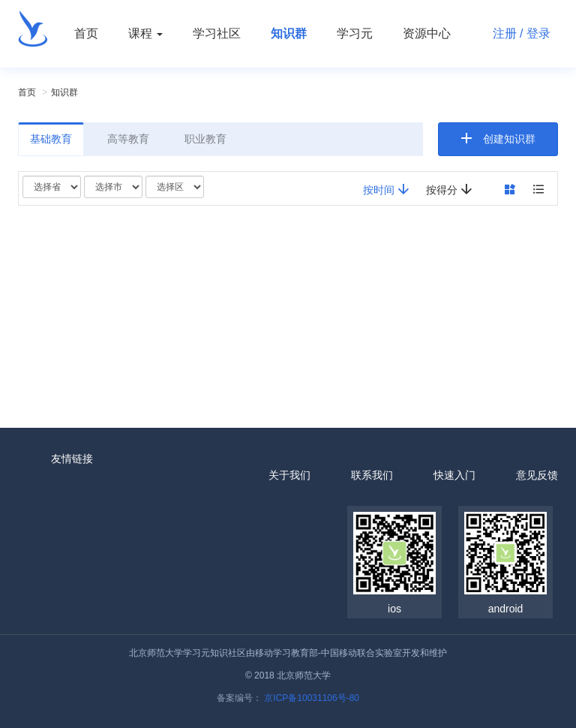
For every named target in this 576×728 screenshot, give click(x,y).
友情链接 (72, 459)
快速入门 (454, 475)
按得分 (449, 190)
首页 (86, 33)
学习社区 (217, 33)
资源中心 (427, 33)
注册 (505, 33)
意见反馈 (537, 475)
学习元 (355, 33)
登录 (538, 33)
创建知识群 (509, 139)
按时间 (386, 190)
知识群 (289, 33)
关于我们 (289, 475)
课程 (145, 33)
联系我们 (372, 475)
